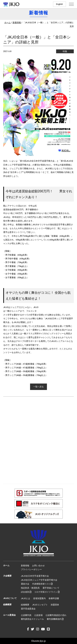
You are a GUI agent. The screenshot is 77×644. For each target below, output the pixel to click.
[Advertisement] (38, 440)
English (59, 4)
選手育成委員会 (28, 609)
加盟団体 (55, 605)
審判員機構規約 (55, 619)
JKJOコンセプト (40, 605)
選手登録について (51, 588)
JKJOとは (25, 598)
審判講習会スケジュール (32, 619)
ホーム (7, 23)
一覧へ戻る (38, 387)
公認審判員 (26, 615)
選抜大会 (25, 584)
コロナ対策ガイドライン (47, 592)
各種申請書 (54, 598)
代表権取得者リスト (42, 584)
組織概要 (25, 605)
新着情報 (17, 23)
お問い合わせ (38, 566)
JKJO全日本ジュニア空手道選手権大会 (39, 580)
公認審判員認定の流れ (56, 615)
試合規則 (26, 592)
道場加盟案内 (39, 598)
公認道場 (38, 615)
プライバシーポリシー (31, 569)
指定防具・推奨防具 (30, 588)
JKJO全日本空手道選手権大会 (35, 576)
